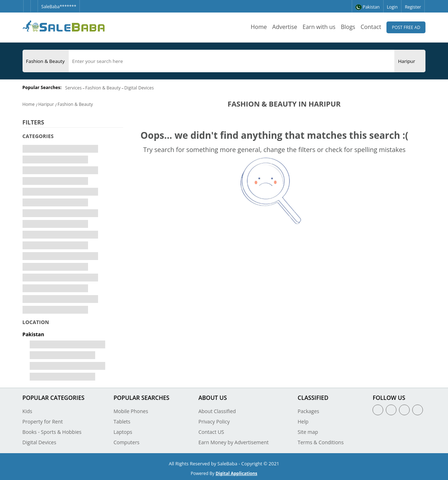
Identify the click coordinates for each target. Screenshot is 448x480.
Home (259, 27)
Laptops (123, 432)
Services (73, 88)
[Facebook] (27, 3)
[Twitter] (34, 3)
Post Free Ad (406, 27)
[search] (232, 61)
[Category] (46, 61)
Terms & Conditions (321, 442)
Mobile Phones (131, 411)
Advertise (285, 27)
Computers (126, 442)
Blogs (348, 27)
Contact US (211, 432)
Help (303, 422)
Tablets (122, 422)
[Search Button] (422, 61)
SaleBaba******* (59, 7)
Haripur (46, 104)
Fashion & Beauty (103, 88)
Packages (308, 411)
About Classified (217, 411)
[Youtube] (418, 410)
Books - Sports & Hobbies (52, 432)
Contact (371, 27)
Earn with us (319, 27)
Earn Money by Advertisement (233, 442)
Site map (308, 432)
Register (413, 7)
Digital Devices (139, 88)
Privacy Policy (214, 422)
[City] (406, 61)
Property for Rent (43, 422)
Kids (27, 411)
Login (392, 7)
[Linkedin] (404, 410)
